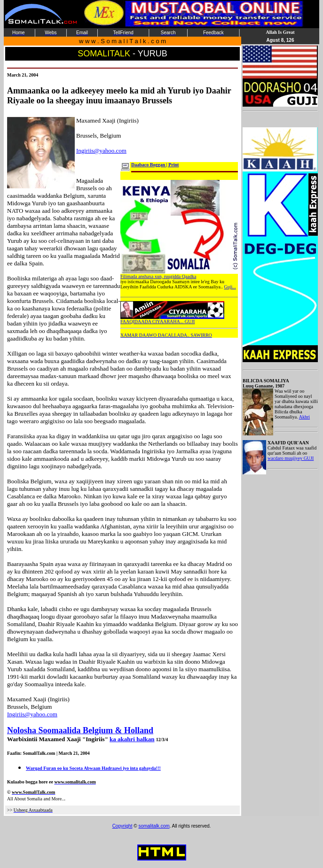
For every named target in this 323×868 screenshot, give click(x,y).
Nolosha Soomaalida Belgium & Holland (80, 730)
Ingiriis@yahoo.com (101, 151)
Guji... (230, 287)
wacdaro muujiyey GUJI (291, 458)
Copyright (122, 826)
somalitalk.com (154, 826)
